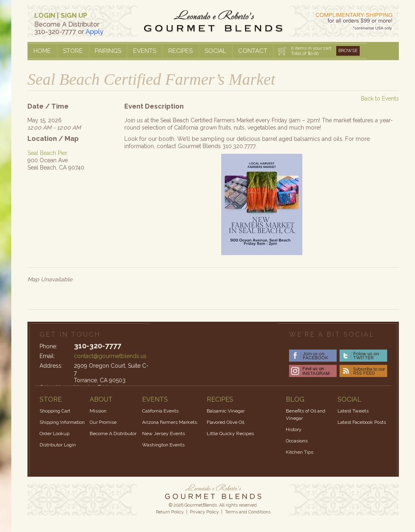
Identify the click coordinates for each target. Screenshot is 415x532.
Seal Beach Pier (47, 153)
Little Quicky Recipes (230, 434)
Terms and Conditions (248, 512)
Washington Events (163, 445)
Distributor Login (58, 445)
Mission (98, 411)
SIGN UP (74, 16)
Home (42, 51)
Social (215, 51)
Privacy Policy (204, 512)
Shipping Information (62, 422)
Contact (253, 51)
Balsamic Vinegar (226, 411)
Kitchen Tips (300, 452)
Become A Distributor (113, 434)
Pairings (108, 51)
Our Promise (103, 422)
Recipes (180, 51)
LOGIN (45, 16)
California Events (160, 411)
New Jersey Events (163, 434)
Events (145, 51)
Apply (94, 32)
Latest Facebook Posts (362, 422)
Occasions (297, 441)
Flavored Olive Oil (225, 422)
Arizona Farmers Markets (170, 422)
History (294, 429)
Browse (348, 51)
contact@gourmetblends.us (110, 356)
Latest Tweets (353, 411)
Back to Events (380, 98)
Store (73, 51)
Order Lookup (54, 434)
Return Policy (170, 512)
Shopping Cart (55, 411)
